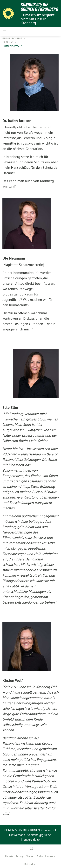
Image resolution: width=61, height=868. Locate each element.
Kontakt (9, 856)
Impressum (51, 856)
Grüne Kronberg (13, 38)
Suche (40, 856)
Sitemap (30, 856)
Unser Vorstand (12, 46)
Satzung (20, 856)
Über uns (8, 42)
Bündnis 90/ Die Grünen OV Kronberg (39, 7)
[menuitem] (9, 856)
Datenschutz (30, 864)
